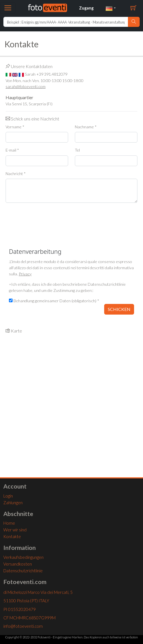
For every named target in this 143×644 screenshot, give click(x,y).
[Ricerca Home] (66, 22)
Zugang (86, 8)
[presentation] (48, 218)
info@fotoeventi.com (23, 626)
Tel (77, 150)
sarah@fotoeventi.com (26, 86)
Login (8, 496)
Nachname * (86, 127)
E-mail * (12, 150)
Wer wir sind (15, 530)
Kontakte (12, 536)
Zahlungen (13, 503)
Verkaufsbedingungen (23, 557)
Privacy (25, 274)
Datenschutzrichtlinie (23, 571)
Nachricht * (16, 174)
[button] (111, 8)
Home (9, 523)
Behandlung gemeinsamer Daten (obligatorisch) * (54, 301)
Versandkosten (18, 564)
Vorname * (15, 127)
